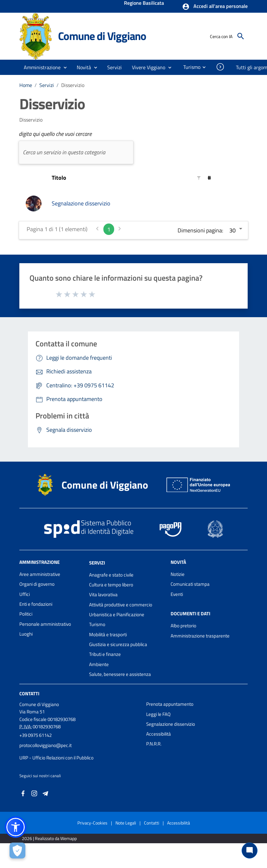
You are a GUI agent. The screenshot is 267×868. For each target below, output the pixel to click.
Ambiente (99, 664)
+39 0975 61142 (36, 735)
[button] (215, 7)
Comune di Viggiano (102, 36)
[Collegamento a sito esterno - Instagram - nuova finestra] (34, 793)
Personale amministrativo (45, 624)
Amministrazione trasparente (200, 636)
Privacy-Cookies (92, 823)
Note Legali (126, 823)
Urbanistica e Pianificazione (117, 614)
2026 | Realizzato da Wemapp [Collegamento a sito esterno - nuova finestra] (49, 838)
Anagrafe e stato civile (111, 575)
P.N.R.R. (154, 744)
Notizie (178, 574)
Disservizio (73, 85)
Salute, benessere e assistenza (120, 674)
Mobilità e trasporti (108, 634)
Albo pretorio (183, 626)
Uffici (25, 594)
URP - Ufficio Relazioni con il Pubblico (56, 758)
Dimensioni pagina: (200, 230)
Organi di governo (37, 584)
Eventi (177, 594)
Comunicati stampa (190, 584)
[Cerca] (241, 36)
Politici (26, 614)
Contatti (29, 694)
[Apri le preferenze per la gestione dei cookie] (17, 851)
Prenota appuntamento (170, 704)
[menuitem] (189, 67)
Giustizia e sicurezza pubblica (118, 644)
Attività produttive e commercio (121, 605)
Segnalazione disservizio (81, 203)
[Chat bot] (250, 851)
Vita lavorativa (103, 594)
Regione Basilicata (144, 3)
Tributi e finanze (105, 654)
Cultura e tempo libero (111, 585)
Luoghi (26, 634)
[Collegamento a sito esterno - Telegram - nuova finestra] (45, 793)
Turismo (97, 624)
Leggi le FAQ (158, 714)
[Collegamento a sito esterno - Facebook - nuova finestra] (23, 793)
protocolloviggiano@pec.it (46, 745)
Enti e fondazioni (36, 604)
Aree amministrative (40, 574)
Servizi (47, 85)
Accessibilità (159, 734)
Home (26, 85)
